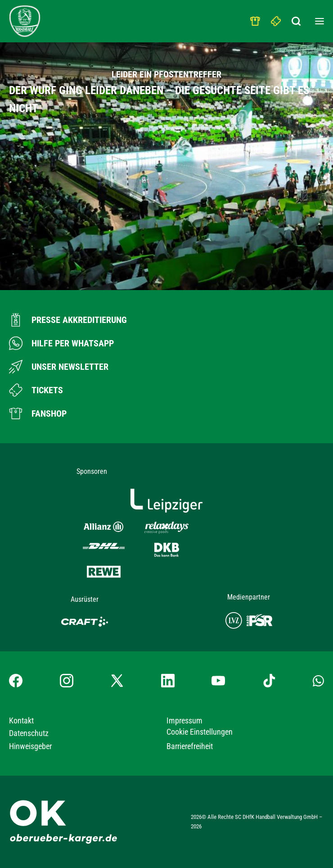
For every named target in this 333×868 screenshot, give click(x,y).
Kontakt (21, 720)
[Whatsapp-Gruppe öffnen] (318, 680)
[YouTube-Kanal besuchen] (218, 681)
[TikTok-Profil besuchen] (269, 681)
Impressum (184, 720)
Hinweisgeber (30, 746)
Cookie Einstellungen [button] (200, 732)
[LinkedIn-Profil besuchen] (168, 681)
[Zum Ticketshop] (36, 390)
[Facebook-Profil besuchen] (16, 681)
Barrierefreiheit (190, 746)
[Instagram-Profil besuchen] (67, 681)
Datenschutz (29, 733)
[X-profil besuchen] (117, 681)
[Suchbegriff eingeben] (297, 19)
